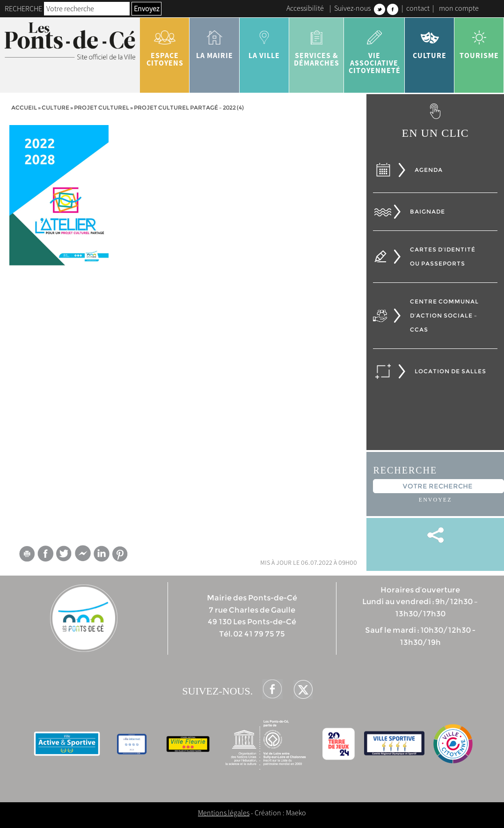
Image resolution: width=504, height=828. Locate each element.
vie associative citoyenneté (375, 49)
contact (418, 8)
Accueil (24, 107)
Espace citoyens (165, 45)
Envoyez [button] (146, 8)
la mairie (214, 41)
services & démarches (317, 45)
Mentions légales (224, 813)
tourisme (479, 41)
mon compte (459, 8)
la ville (264, 41)
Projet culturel (102, 107)
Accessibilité (305, 8)
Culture (430, 41)
